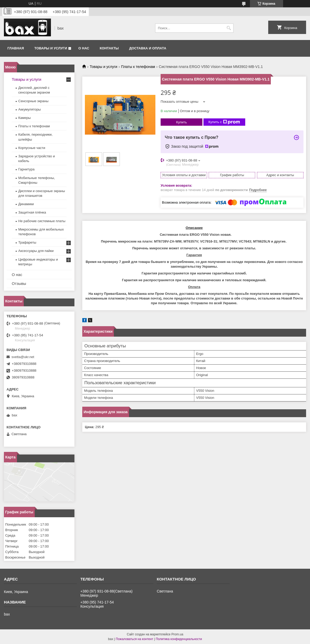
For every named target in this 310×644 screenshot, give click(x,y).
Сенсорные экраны (33, 101)
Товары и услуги (51, 48)
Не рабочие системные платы (42, 221)
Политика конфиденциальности (179, 639)
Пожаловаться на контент (134, 639)
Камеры (25, 118)
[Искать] (229, 28)
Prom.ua (177, 634)
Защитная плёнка (32, 212)
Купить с (224, 122)
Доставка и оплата (148, 48)
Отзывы (19, 283)
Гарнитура (26, 169)
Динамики (26, 204)
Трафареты (27, 242)
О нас (84, 48)
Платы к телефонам (138, 67)
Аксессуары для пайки (36, 251)
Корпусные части (32, 148)
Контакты (109, 48)
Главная (16, 48)
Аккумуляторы (30, 109)
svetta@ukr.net (23, 357)
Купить (181, 122)
